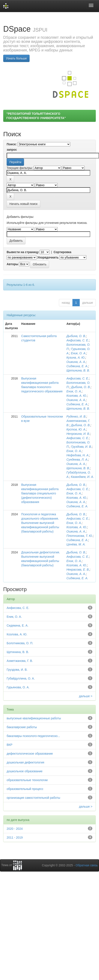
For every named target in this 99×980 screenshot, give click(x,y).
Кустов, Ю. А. (76, 429)
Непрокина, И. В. (78, 434)
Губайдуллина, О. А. (21, 678)
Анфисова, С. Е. (78, 340)
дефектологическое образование (30, 754)
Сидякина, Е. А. (77, 366)
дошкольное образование (25, 771)
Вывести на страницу (23, 252)
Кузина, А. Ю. (76, 358)
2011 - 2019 (15, 838)
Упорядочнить (48, 257)
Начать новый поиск (23, 204)
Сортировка (62, 252)
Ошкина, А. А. (76, 362)
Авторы (12, 264)
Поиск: (12, 144)
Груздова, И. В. (82, 447)
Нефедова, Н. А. (78, 455)
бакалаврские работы (22, 727)
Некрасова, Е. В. (78, 570)
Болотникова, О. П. (20, 643)
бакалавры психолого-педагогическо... (33, 736)
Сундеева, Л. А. (77, 460)
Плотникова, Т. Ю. (80, 536)
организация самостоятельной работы (33, 798)
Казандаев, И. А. (82, 477)
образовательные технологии (27, 780)
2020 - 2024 (15, 829)
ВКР (10, 745)
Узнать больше (16, 58)
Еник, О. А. (79, 353)
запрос (12, 150)
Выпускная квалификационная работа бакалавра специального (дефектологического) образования (40, 493)
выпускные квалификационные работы (34, 718)
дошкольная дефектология (25, 762)
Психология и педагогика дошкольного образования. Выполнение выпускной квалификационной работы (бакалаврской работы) (40, 523)
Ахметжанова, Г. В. (20, 661)
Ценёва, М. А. (76, 544)
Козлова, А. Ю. (77, 396)
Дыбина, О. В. (76, 336)
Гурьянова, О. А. (18, 687)
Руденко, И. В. (76, 416)
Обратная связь (87, 865)
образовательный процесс (25, 789)
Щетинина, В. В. (78, 370)
